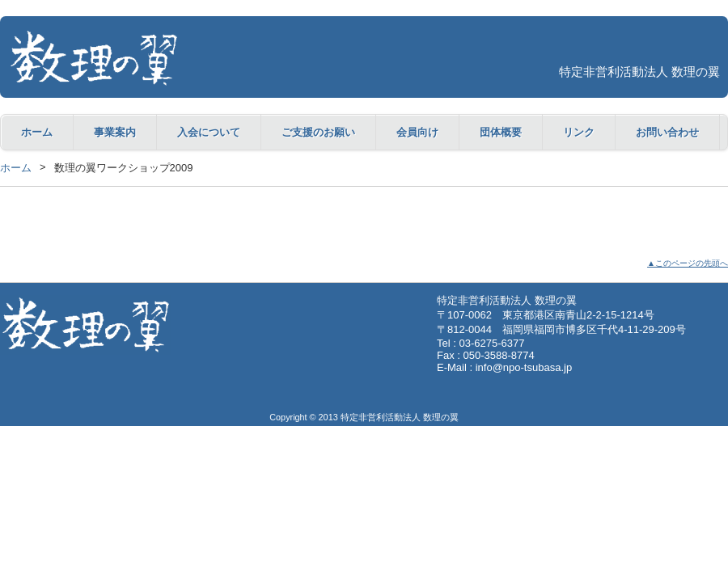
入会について (209, 132)
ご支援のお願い (318, 132)
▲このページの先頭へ (688, 263)
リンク (579, 132)
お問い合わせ (667, 132)
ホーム (37, 132)
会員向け (417, 132)
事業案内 (115, 132)
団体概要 (501, 132)
